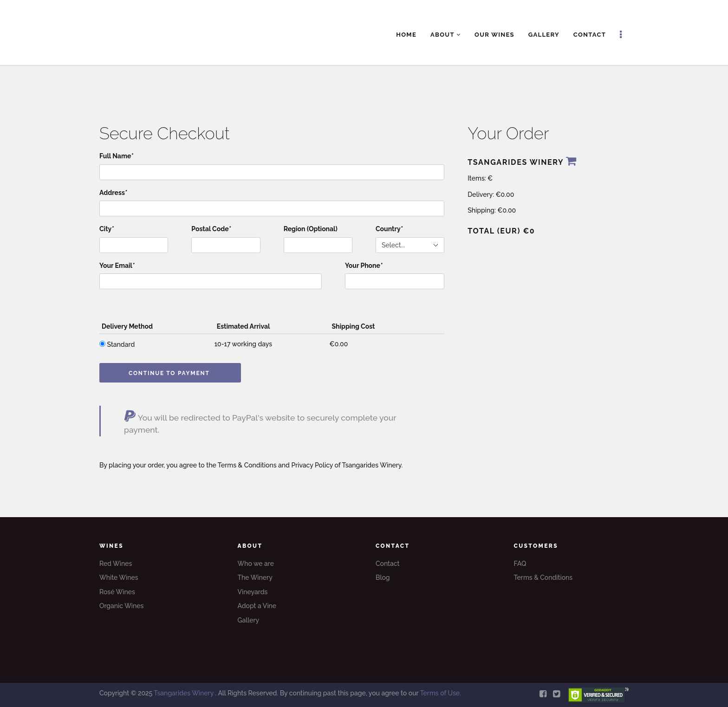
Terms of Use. (440, 693)
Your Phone (364, 266)
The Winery (255, 577)
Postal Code (211, 229)
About (445, 35)
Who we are (256, 564)
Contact (590, 35)
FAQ (520, 564)
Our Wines (494, 35)
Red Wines (116, 564)
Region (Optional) (311, 229)
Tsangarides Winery (184, 693)
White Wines (119, 577)
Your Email (117, 266)
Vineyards (253, 592)
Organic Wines (121, 606)
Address (113, 193)
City (107, 229)
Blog (383, 577)
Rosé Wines (117, 592)
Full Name (116, 156)
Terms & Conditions (247, 465)
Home (406, 35)
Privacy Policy (312, 465)
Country (389, 229)
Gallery (544, 35)
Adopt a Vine (257, 606)
